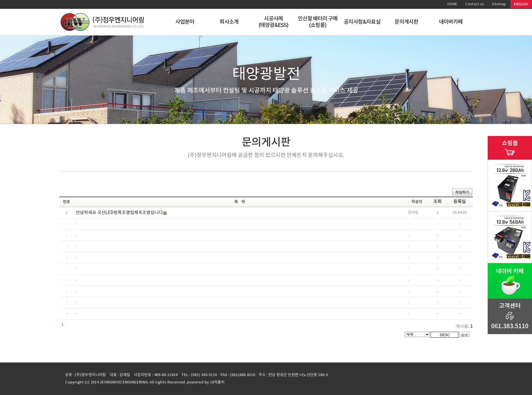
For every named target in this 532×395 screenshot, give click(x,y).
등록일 (460, 202)
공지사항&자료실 (362, 22)
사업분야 (185, 22)
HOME (452, 4)
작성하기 (462, 192)
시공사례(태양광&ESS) (274, 22)
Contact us (475, 4)
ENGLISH (521, 4)
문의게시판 (407, 22)
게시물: (464, 327)
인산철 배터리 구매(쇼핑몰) (318, 22)
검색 (464, 335)
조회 (437, 202)
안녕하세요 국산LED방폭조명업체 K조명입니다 (119, 213)
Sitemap (499, 4)
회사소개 (229, 22)
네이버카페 (451, 22)
